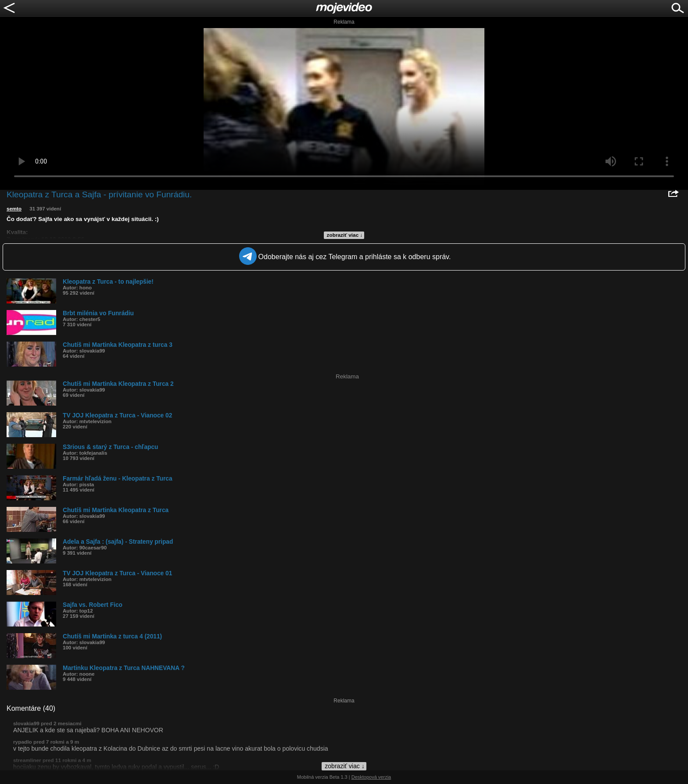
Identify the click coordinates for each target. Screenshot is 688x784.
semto (14, 209)
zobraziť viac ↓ (345, 235)
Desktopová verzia (371, 777)
